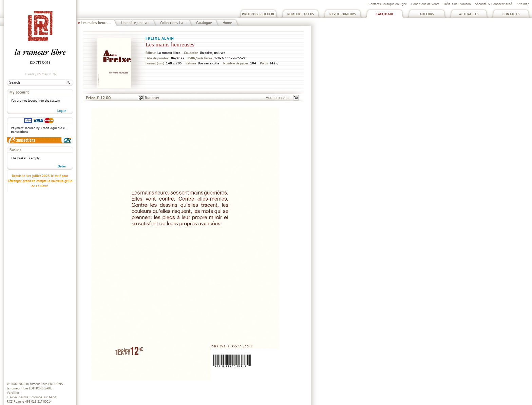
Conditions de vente (425, 4)
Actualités (469, 14)
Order (62, 166)
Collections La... (173, 23)
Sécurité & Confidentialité (493, 4)
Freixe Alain (160, 38)
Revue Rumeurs (343, 14)
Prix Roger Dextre (258, 14)
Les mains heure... (96, 23)
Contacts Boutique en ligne (388, 4)
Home (227, 23)
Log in (62, 111)
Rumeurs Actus (301, 14)
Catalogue (385, 14)
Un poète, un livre (135, 23)
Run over (152, 98)
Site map (523, 4)
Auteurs (427, 14)
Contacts (511, 14)
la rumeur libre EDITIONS (44, 384)
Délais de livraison (457, 4)
